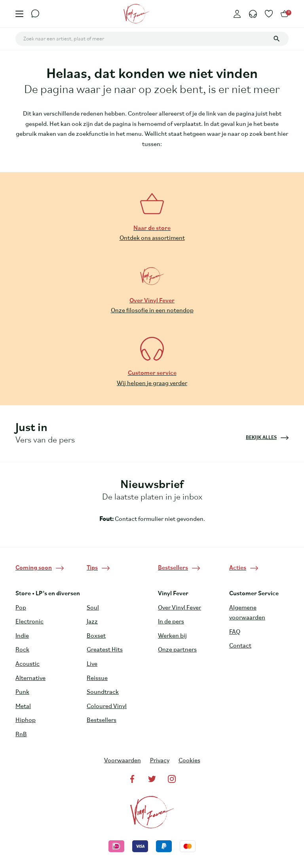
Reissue (97, 678)
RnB (21, 735)
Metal (23, 707)
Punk (22, 692)
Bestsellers (102, 720)
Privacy (160, 761)
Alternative (30, 678)
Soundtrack (103, 692)
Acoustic (28, 664)
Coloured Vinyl (107, 707)
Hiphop (26, 720)
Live (92, 664)
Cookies (189, 761)
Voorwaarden (123, 761)
